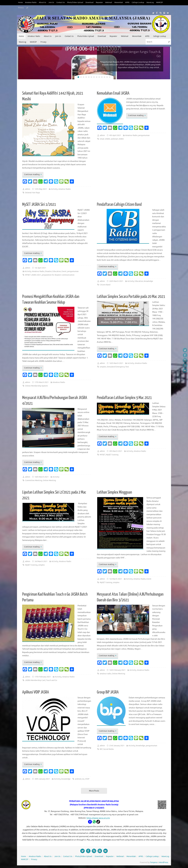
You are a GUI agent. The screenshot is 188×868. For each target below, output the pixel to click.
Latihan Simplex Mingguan (114, 492)
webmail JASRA (117, 139)
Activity (54, 189)
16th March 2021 (116, 363)
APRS (127, 2)
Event (64, 271)
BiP (101, 749)
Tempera (154, 862)
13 (110, 77)
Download (89, 2)
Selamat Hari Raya (32, 193)
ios (83, 779)
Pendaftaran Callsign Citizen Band (119, 204)
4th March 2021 (116, 451)
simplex (103, 367)
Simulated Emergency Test (118, 367)
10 (102, 77)
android (78, 779)
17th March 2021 (42, 382)
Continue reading (33, 174)
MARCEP (159, 2)
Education (57, 271)
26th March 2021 (116, 281)
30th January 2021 (42, 779)
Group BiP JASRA (108, 692)
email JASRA (105, 139)
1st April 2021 (40, 268)
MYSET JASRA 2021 (33, 275)
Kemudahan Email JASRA (113, 93)
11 (104, 77)
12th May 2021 (41, 189)
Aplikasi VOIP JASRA (36, 692)
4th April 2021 (115, 135)
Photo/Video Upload (75, 2)
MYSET (102, 455)
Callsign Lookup (138, 2)
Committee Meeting (34, 480)
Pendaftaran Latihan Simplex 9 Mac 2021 (124, 398)
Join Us (51, 2)
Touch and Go (52, 680)
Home (20, 2)
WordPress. (164, 862)
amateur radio (105, 674)
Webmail (109, 2)
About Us (42, 2)
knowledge (148, 281)
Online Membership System (36, 386)
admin (28, 189)
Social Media (108, 749)
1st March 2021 (116, 579)
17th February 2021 (43, 677)
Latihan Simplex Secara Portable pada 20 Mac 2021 (131, 297)
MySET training (112, 455)
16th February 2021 (117, 670)
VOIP (87, 779)
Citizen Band (105, 285)
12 (107, 77)
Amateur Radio (31, 2)
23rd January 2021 (117, 746)
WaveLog (150, 2)
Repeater (99, 2)
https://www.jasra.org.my (98, 818)
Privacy (21, 8)
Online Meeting (49, 480)
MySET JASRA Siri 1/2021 (39, 204)
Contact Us (61, 2)
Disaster (48, 271)
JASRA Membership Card (35, 680)
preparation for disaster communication (58, 275)
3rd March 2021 (41, 561)
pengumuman (144, 135)
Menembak (119, 2)
